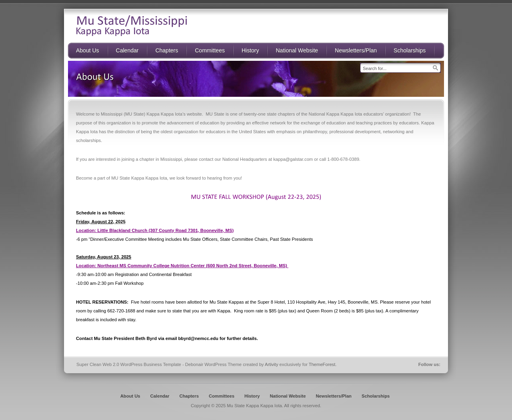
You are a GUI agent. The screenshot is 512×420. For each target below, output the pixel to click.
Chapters (189, 396)
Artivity (272, 364)
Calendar (160, 396)
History (252, 396)
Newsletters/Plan (334, 396)
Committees (222, 396)
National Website (288, 396)
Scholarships (376, 396)
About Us (130, 396)
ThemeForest (322, 364)
